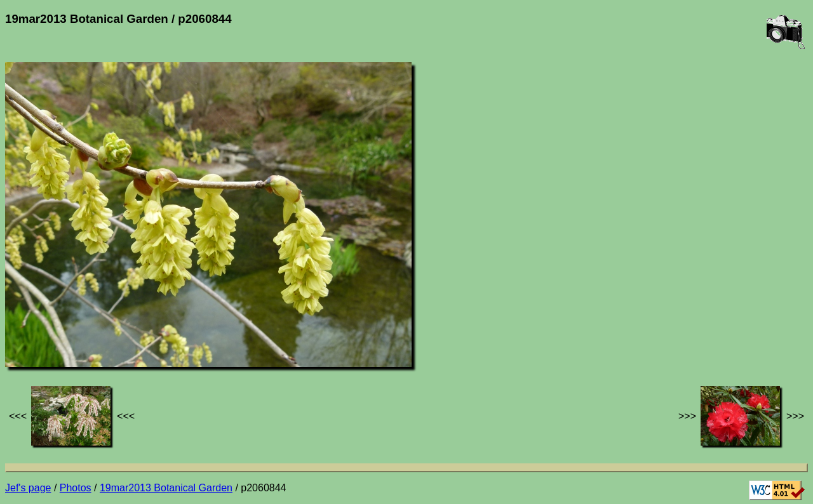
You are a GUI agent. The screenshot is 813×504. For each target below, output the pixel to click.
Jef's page (28, 488)
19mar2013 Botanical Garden (166, 488)
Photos (76, 488)
